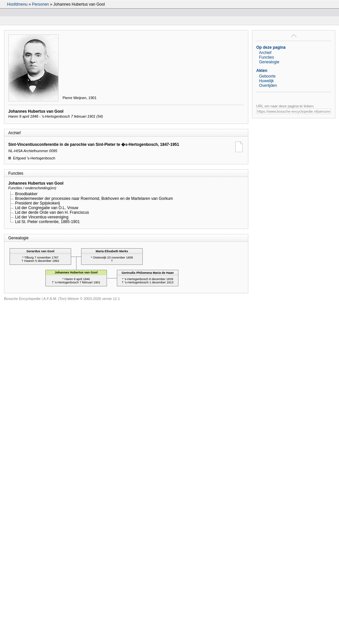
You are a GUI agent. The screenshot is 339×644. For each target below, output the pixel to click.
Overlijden (268, 86)
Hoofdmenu (17, 4)
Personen (40, 4)
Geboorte (267, 76)
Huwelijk (266, 81)
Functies (266, 57)
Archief (265, 53)
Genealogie (269, 62)
